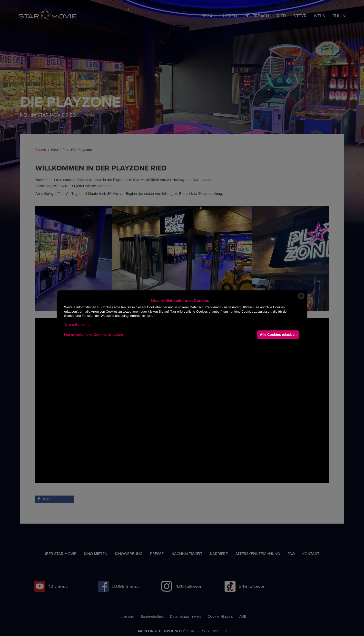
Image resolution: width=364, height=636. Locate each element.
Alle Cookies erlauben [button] (278, 335)
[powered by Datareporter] (301, 299)
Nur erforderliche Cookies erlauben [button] (93, 335)
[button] (79, 325)
